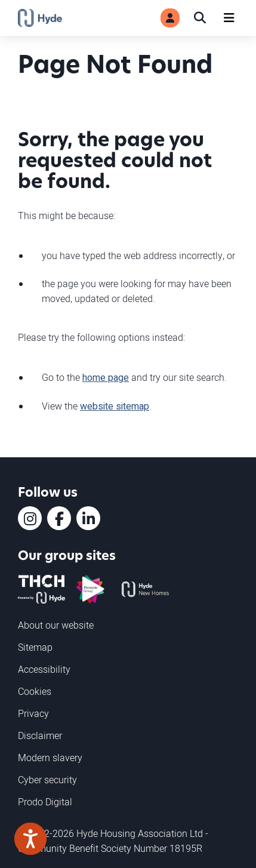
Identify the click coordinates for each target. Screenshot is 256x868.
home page (106, 378)
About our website (56, 625)
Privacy (33, 713)
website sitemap (115, 407)
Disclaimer (40, 735)
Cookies (35, 691)
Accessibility (44, 669)
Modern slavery (50, 758)
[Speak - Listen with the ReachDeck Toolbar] (30, 839)
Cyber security (47, 780)
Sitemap (35, 647)
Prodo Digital (45, 802)
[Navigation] (229, 18)
